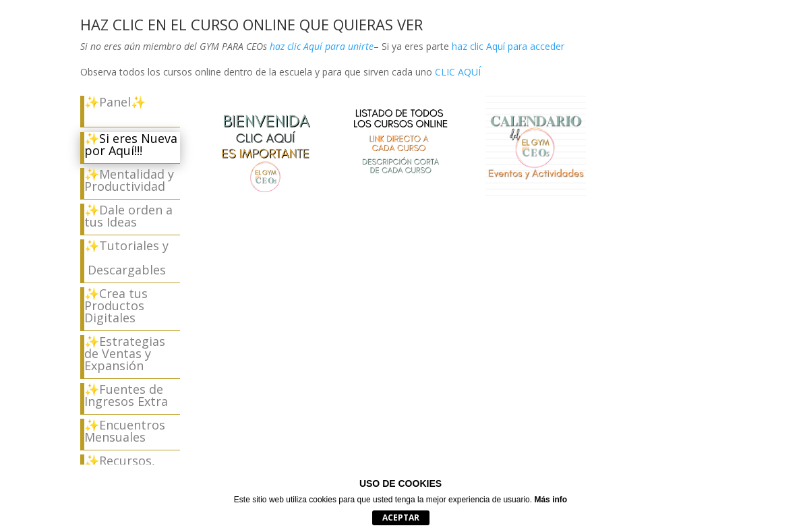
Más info (551, 500)
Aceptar (401, 518)
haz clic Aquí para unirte (320, 46)
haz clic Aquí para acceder (508, 46)
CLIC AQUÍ (458, 72)
